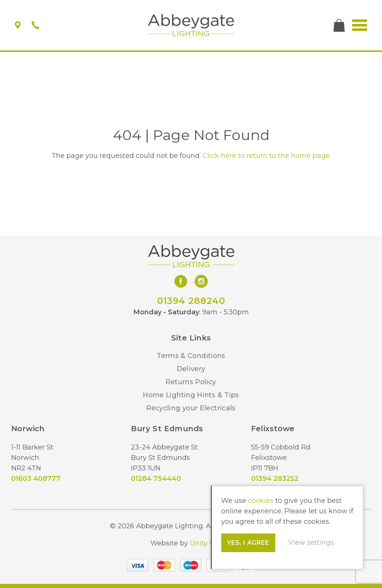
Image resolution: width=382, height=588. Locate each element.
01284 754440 (156, 479)
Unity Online (211, 543)
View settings (313, 542)
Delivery (191, 369)
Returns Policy (191, 382)
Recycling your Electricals (191, 408)
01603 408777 (36, 479)
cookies (263, 501)
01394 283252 (275, 479)
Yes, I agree (250, 543)
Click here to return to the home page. (267, 156)
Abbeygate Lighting (191, 25)
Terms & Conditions (191, 356)
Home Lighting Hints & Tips (191, 395)
